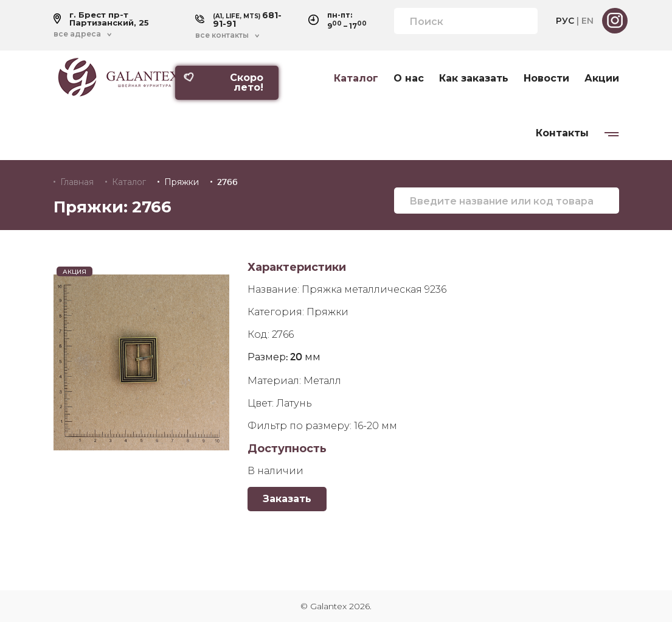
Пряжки (182, 182)
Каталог (356, 79)
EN (587, 21)
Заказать (287, 499)
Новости (546, 79)
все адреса (77, 34)
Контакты (562, 133)
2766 (227, 182)
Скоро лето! (223, 82)
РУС (565, 21)
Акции (602, 79)
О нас (409, 79)
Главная (77, 182)
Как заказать (474, 79)
